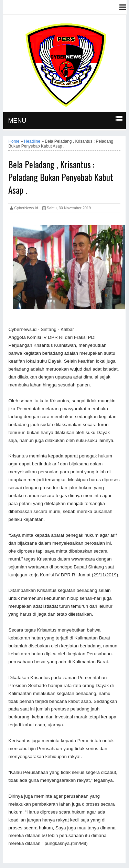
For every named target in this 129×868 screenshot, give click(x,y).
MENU (17, 121)
